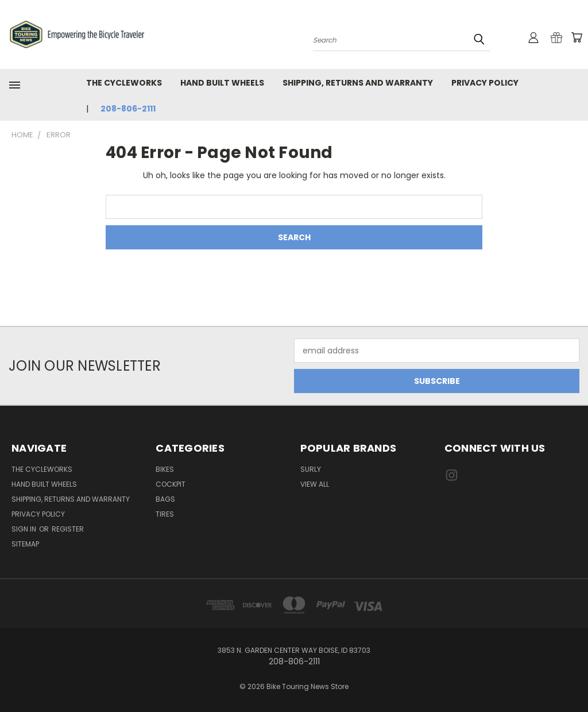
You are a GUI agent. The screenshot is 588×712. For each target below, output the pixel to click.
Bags (165, 499)
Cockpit (171, 484)
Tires (165, 514)
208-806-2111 (128, 109)
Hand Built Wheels (222, 83)
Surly (311, 469)
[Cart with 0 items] (577, 37)
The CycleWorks (124, 83)
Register (68, 529)
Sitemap (25, 544)
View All (315, 484)
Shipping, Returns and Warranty (358, 83)
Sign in (25, 529)
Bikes (165, 469)
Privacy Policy (485, 83)
